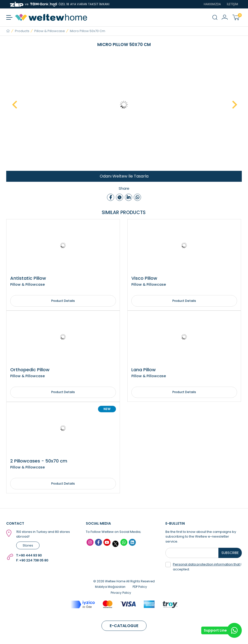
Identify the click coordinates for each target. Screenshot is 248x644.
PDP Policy (140, 587)
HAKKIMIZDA (212, 4)
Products (22, 31)
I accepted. (203, 567)
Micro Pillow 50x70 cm (88, 31)
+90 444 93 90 (30, 556)
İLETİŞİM (232, 4)
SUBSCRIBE (230, 553)
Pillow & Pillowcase (50, 31)
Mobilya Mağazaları (110, 587)
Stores (28, 546)
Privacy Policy (121, 593)
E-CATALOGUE (124, 626)
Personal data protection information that (207, 565)
